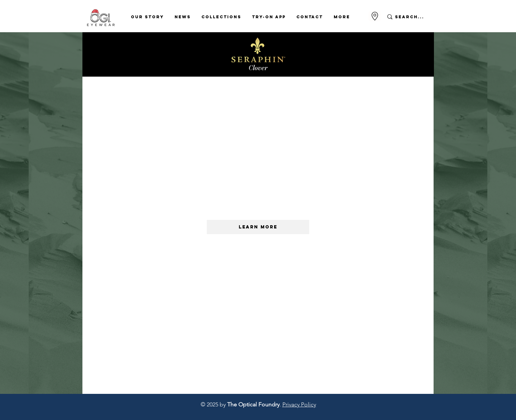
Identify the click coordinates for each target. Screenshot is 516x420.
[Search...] (410, 17)
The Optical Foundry (253, 404)
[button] (147, 17)
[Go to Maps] (375, 16)
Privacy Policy (299, 404)
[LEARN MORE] (258, 227)
